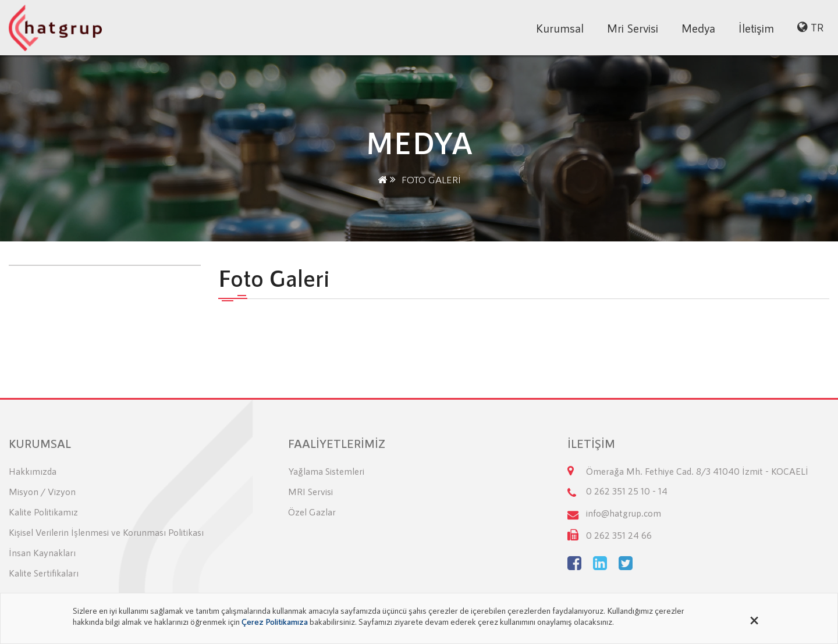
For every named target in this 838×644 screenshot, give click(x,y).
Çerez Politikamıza (275, 621)
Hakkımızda (33, 471)
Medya (698, 28)
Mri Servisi (633, 28)
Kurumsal (560, 28)
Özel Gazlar (312, 512)
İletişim (756, 28)
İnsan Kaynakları (42, 552)
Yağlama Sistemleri (326, 471)
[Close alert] (754, 618)
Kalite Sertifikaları (44, 573)
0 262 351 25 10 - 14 (627, 491)
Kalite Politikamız (43, 512)
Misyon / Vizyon (42, 491)
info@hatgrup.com (624, 513)
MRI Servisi (310, 491)
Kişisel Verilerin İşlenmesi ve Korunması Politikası (106, 532)
